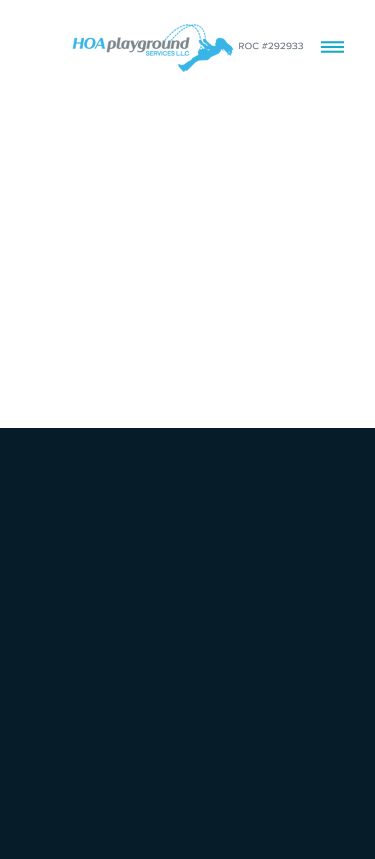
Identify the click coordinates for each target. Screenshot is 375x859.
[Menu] (332, 47)
